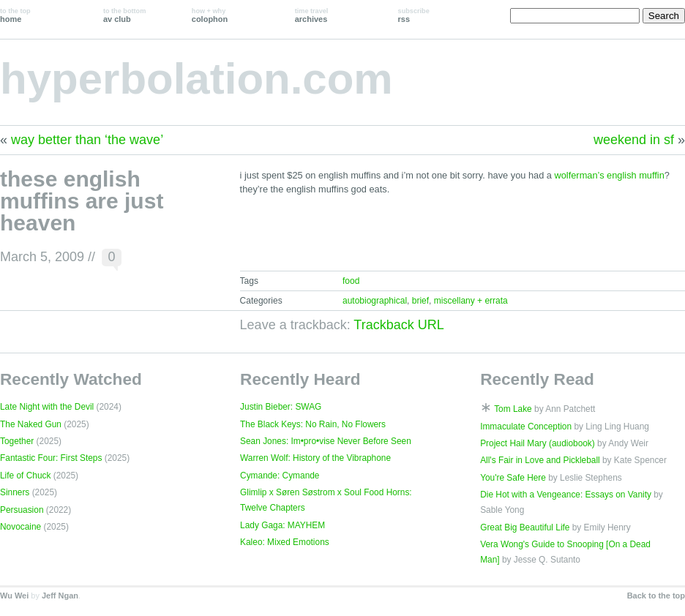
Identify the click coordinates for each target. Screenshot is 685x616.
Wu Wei (14, 596)
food (351, 281)
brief (420, 301)
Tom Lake (513, 409)
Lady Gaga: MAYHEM (282, 525)
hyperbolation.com (196, 79)
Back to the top (656, 596)
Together (17, 441)
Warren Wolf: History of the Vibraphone (315, 458)
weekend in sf (634, 140)
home (15, 15)
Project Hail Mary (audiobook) (538, 443)
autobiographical (375, 301)
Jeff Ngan (60, 596)
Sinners (15, 492)
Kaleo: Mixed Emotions (285, 542)
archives (312, 15)
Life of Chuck (25, 476)
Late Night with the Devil (47, 407)
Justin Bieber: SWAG (281, 407)
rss (414, 15)
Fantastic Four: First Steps (51, 458)
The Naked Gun (31, 424)
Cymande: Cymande (280, 476)
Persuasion (22, 510)
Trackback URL (398, 325)
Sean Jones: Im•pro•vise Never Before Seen (326, 441)
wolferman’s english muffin (610, 175)
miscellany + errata (471, 301)
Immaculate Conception (526, 427)
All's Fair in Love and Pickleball (540, 460)
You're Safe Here (513, 478)
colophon (210, 15)
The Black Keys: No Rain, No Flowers (313, 424)
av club (124, 15)
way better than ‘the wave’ (87, 140)
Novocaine (20, 527)
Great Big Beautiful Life (525, 527)
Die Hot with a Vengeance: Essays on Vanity (566, 495)
